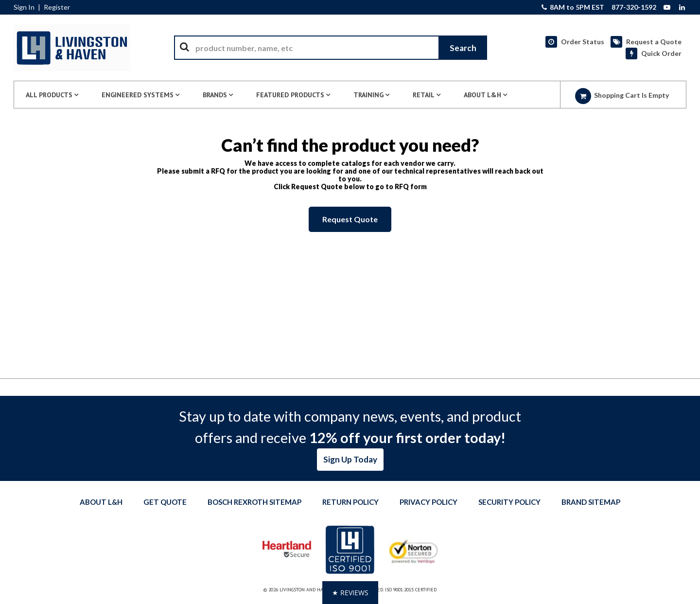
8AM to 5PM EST (573, 7)
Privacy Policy (429, 502)
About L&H (101, 502)
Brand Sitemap (591, 502)
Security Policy (509, 502)
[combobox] (331, 48)
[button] (350, 593)
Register (57, 7)
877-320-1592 (634, 7)
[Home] (72, 48)
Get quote (165, 502)
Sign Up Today (350, 459)
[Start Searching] (463, 48)
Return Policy (350, 502)
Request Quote (350, 219)
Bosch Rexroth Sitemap (254, 502)
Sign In (24, 7)
